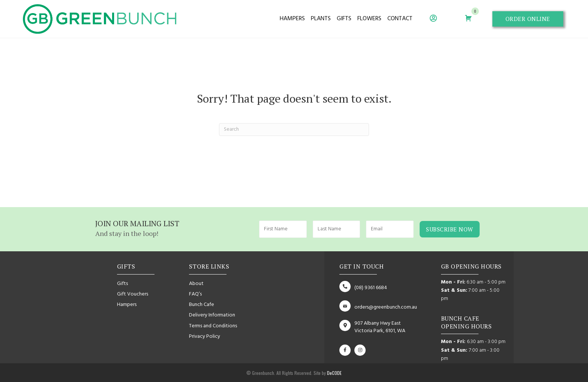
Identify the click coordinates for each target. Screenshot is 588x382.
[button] (528, 19)
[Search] (294, 130)
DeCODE (334, 373)
